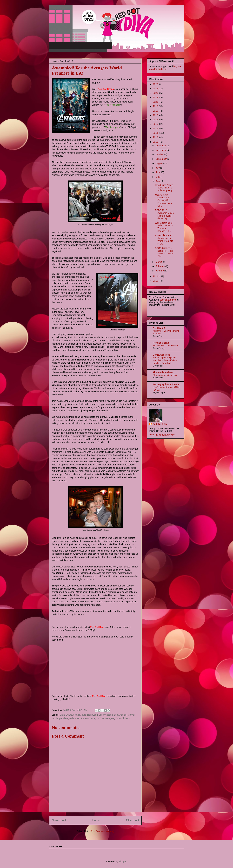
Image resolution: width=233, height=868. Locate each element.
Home (96, 820)
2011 (156, 276)
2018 (156, 115)
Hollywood (92, 715)
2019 (156, 111)
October (160, 154)
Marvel (131, 715)
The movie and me (163, 372)
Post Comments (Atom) (102, 831)
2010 (156, 281)
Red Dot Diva (160, 424)
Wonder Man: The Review (165, 345)
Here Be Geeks (161, 343)
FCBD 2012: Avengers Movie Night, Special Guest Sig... (164, 214)
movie (55, 718)
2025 (156, 84)
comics (77, 715)
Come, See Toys (162, 355)
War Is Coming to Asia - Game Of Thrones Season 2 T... (164, 227)
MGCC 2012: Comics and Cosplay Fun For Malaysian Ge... (163, 200)
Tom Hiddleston (123, 718)
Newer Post (59, 820)
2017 (156, 120)
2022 (156, 97)
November (161, 150)
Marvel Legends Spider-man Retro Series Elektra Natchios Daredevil (165, 360)
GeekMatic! (159, 328)
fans (84, 715)
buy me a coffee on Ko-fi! (165, 68)
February (160, 266)
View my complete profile (162, 435)
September (161, 159)
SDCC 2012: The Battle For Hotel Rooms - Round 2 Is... (164, 252)
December (161, 146)
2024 (156, 89)
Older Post (132, 820)
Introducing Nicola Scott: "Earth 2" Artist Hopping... (164, 188)
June (158, 172)
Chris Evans (66, 715)
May (158, 177)
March (159, 262)
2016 (156, 124)
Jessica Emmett (168, 300)
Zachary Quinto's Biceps (166, 384)
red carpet (75, 718)
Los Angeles (120, 715)
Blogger (123, 862)
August (159, 163)
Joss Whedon (106, 715)
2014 (156, 133)
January (160, 271)
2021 (156, 102)
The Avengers (107, 718)
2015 (156, 129)
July (158, 168)
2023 (156, 93)
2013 (156, 137)
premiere (64, 718)
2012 (156, 142)
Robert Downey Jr (90, 718)
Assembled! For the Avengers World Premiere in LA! (164, 239)
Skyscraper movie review (165, 375)
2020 (156, 106)
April (158, 181)
